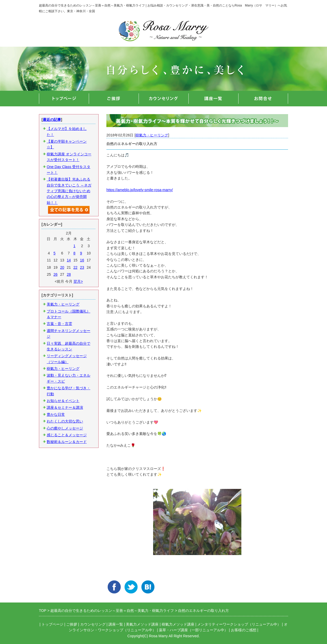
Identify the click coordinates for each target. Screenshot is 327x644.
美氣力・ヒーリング (63, 304)
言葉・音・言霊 (59, 324)
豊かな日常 (56, 414)
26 (56, 274)
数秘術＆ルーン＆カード (67, 442)
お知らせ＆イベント (63, 401)
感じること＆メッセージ (67, 435)
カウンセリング (93, 624)
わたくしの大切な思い (65, 421)
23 (82, 267)
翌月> (78, 281)
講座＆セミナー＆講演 (65, 407)
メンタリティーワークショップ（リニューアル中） (239, 624)
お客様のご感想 (244, 630)
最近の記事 (52, 120)
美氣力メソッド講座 (142, 624)
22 (76, 267)
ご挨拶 (72, 624)
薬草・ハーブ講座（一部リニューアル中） (193, 630)
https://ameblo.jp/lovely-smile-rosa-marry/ (140, 190)
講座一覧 (116, 624)
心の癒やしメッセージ (65, 428)
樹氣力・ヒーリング (152, 135)
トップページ (52, 624)
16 (82, 260)
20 (62, 267)
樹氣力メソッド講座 (178, 624)
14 (69, 260)
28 (69, 274)
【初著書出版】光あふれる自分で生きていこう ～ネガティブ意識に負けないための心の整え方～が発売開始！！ (69, 191)
